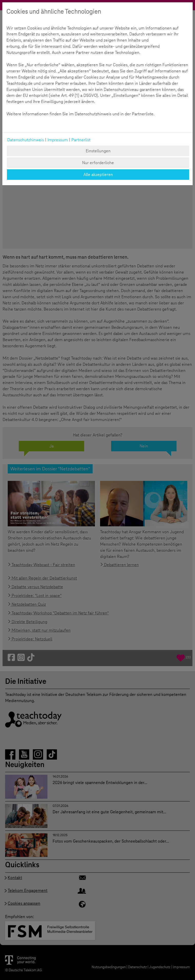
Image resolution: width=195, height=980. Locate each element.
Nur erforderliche (98, 163)
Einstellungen (98, 151)
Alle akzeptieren (98, 175)
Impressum (58, 140)
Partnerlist (81, 140)
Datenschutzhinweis (26, 140)
